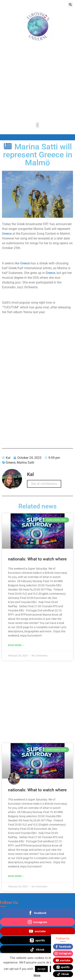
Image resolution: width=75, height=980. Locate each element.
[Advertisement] (37, 82)
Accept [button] (41, 969)
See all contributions (44, 484)
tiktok (37, 950)
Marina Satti (25, 463)
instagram (37, 922)
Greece (7, 234)
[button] (70, 5)
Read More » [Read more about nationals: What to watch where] (16, 645)
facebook (37, 913)
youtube (37, 931)
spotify (37, 940)
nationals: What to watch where (37, 559)
